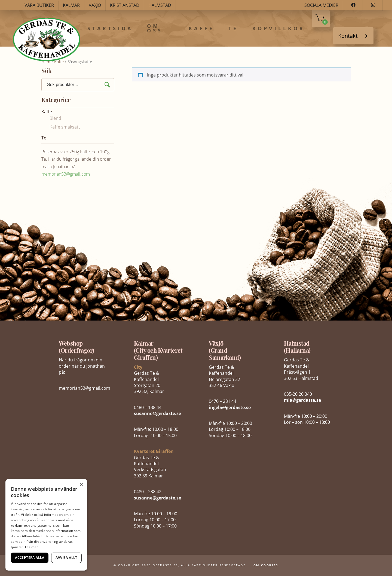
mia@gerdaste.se (302, 400)
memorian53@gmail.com (66, 174)
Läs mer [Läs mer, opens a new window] (31, 547)
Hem (46, 62)
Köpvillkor (279, 29)
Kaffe (201, 29)
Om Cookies (266, 565)
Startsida (110, 29)
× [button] (81, 485)
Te (233, 29)
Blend (55, 118)
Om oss (155, 28)
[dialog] (46, 525)
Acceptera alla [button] (30, 558)
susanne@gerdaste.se (157, 413)
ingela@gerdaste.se (230, 407)
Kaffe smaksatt (65, 127)
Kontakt (348, 36)
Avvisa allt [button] (66, 558)
